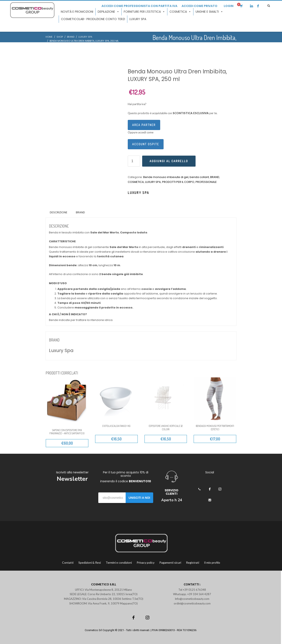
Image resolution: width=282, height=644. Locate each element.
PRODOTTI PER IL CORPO (178, 182)
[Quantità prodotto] (134, 161)
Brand (80, 212)
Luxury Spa (138, 193)
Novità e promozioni (77, 12)
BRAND (215, 177)
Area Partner (144, 125)
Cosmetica (180, 12)
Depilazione (108, 12)
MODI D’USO (58, 283)
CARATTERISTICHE (62, 241)
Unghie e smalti (209, 12)
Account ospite (146, 144)
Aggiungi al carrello (169, 161)
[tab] (59, 212)
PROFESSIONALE (206, 182)
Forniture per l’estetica (144, 12)
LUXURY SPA (138, 19)
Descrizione (59, 212)
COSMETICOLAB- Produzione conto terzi (93, 19)
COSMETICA (136, 182)
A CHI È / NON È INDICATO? (68, 314)
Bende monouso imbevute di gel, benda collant (176, 177)
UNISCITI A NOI (139, 498)
